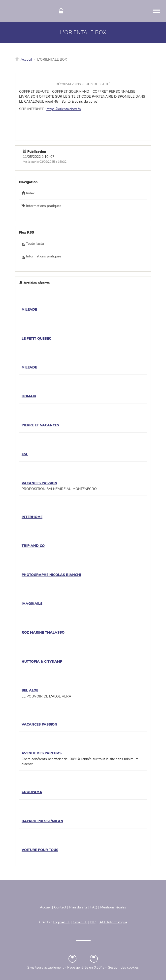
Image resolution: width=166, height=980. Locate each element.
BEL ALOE (30, 691)
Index (28, 193)
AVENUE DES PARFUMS (42, 753)
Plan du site (78, 907)
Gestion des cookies (123, 968)
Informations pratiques (41, 206)
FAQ (94, 907)
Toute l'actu (33, 244)
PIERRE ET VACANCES (40, 425)
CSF (25, 454)
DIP (93, 922)
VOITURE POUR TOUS (40, 850)
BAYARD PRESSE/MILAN (42, 821)
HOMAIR (29, 396)
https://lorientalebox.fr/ (64, 109)
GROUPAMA (32, 792)
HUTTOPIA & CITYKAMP (42, 662)
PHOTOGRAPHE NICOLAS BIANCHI (51, 575)
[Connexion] (61, 11)
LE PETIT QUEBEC (36, 339)
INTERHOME (32, 517)
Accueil (26, 60)
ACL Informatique (113, 922)
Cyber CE (80, 922)
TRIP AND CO (33, 546)
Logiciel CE (61, 922)
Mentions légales (113, 907)
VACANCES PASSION (39, 483)
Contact (60, 907)
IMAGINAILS (32, 604)
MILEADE (29, 310)
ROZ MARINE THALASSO (43, 633)
